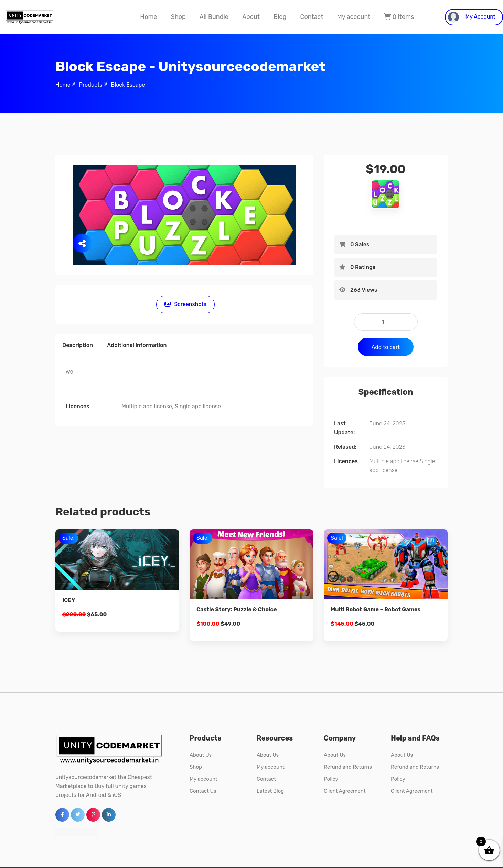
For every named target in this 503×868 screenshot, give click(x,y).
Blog (280, 17)
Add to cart (386, 347)
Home (148, 17)
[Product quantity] (386, 322)
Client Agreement (345, 791)
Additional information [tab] (137, 345)
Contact (312, 17)
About (251, 17)
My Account (472, 17)
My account (354, 17)
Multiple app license (394, 461)
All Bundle (214, 17)
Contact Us (203, 791)
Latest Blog (270, 791)
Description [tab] (78, 345)
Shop (178, 17)
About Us (201, 755)
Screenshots (184, 304)
